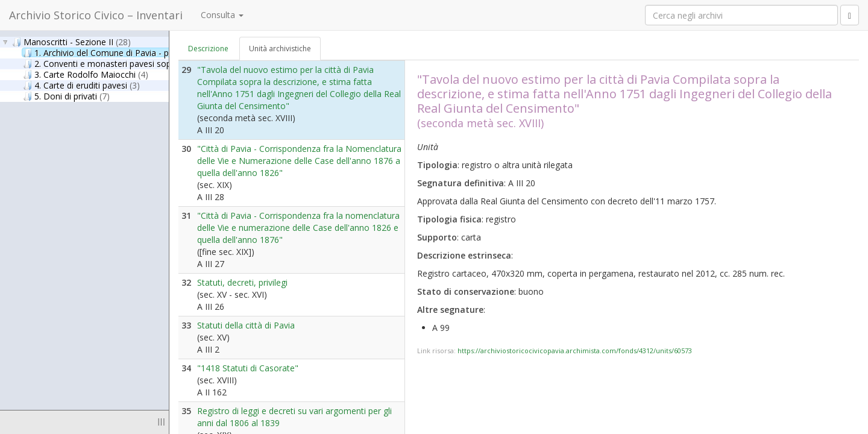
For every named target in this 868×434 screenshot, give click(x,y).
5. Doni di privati (66, 96)
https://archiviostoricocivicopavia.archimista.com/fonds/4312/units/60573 (575, 351)
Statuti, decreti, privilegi (242, 282)
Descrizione (208, 49)
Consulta (222, 15)
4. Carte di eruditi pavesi (81, 85)
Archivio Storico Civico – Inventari (96, 15)
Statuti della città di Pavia (246, 325)
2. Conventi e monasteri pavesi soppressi (115, 63)
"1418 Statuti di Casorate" (248, 368)
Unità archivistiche (280, 49)
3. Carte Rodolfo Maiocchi (86, 74)
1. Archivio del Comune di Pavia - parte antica (128, 52)
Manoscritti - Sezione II (71, 42)
